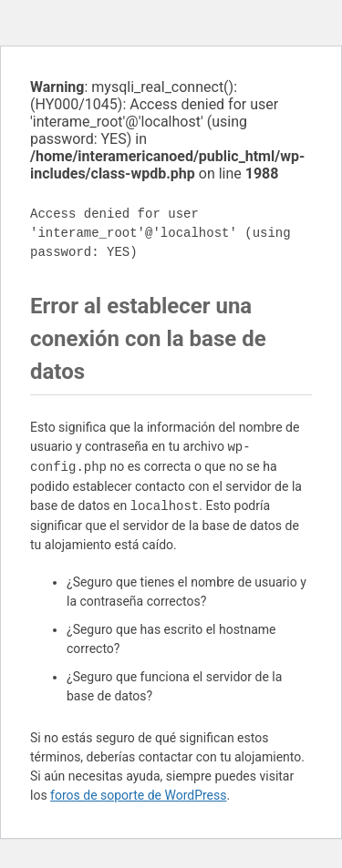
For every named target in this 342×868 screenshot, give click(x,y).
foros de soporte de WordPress (138, 795)
